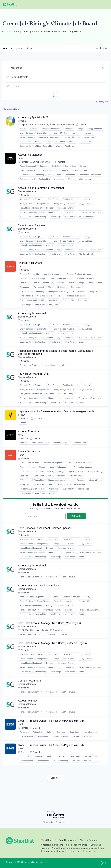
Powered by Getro (102, 102)
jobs (5, 48)
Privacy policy (48, 822)
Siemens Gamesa (27, 193)
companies (18, 48)
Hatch (21, 269)
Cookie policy (61, 822)
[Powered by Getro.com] (55, 815)
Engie (21, 159)
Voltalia (22, 121)
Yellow (22, 419)
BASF (21, 735)
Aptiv (21, 440)
